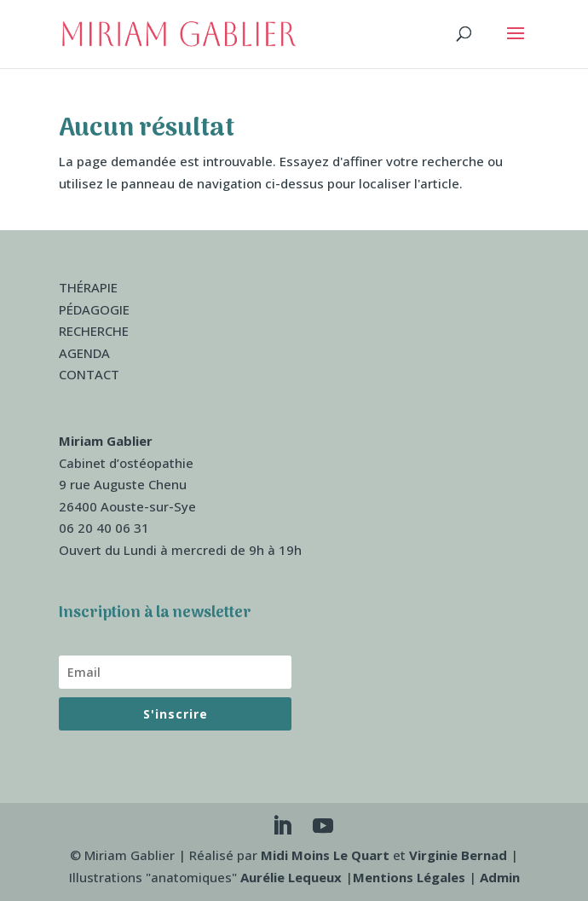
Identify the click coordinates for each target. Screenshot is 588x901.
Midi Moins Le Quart (325, 855)
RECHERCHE (94, 331)
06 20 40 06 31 (104, 528)
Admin (500, 877)
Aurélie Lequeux (291, 877)
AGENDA (84, 353)
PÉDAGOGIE (94, 309)
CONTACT (89, 374)
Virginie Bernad (458, 855)
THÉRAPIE (88, 287)
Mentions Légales (409, 877)
